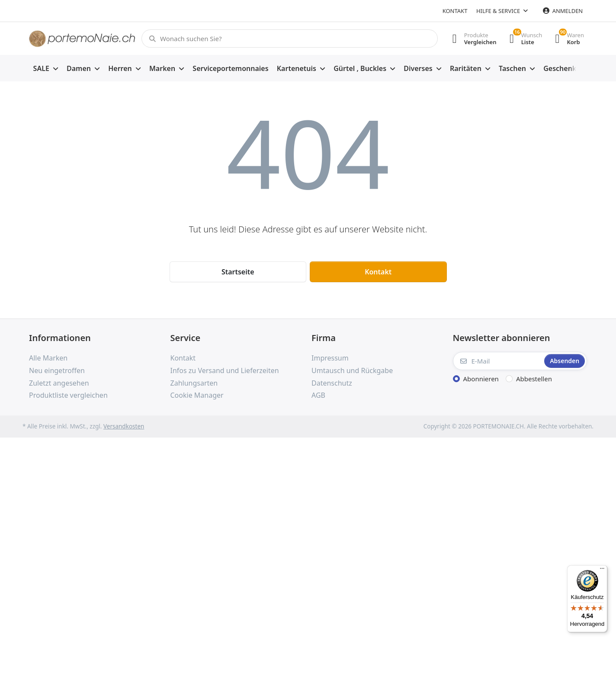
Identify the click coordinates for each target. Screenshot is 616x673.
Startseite (238, 272)
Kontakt (455, 11)
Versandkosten (124, 426)
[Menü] (602, 570)
